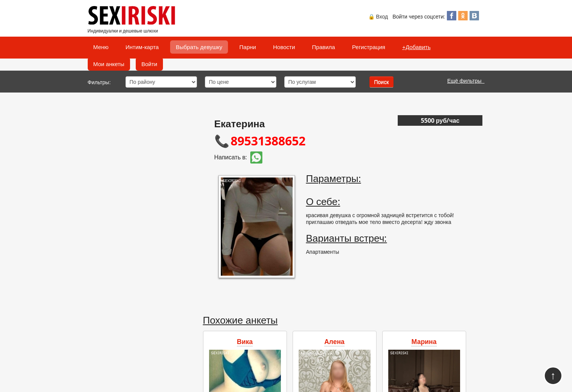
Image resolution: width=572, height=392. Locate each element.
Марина (424, 341)
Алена (335, 341)
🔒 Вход (378, 16)
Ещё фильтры (466, 81)
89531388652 (268, 141)
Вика (245, 341)
